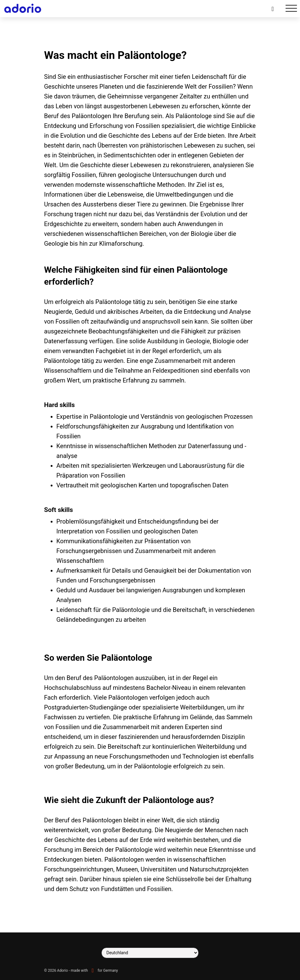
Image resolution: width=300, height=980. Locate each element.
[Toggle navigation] (291, 8)
